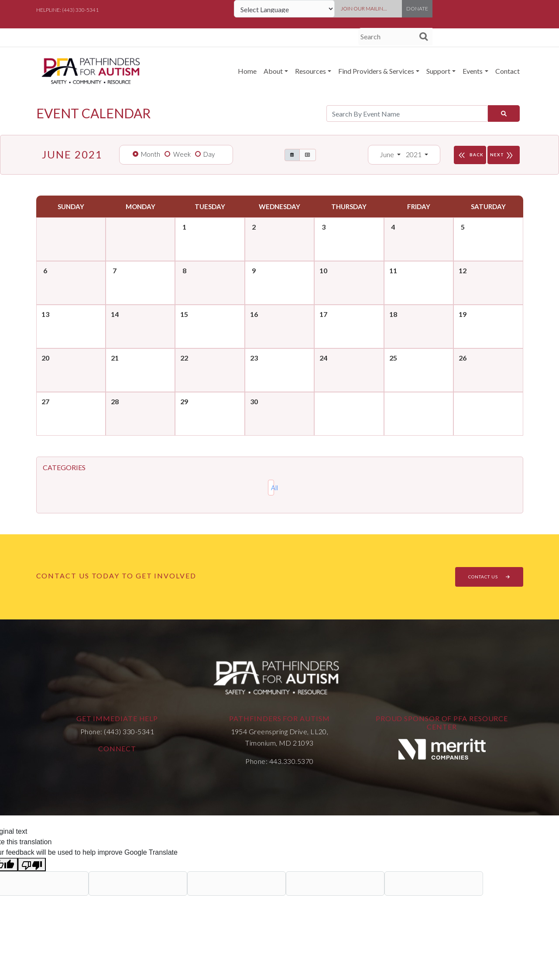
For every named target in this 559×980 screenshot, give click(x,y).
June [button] (388, 154)
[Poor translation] (32, 865)
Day (209, 154)
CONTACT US (489, 577)
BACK (470, 155)
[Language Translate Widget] (284, 9)
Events (473, 71)
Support (438, 71)
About (273, 71)
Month (151, 154)
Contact (508, 71)
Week (182, 154)
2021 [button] (414, 154)
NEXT (504, 155)
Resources (310, 71)
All (273, 488)
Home (247, 71)
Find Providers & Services (376, 71)
